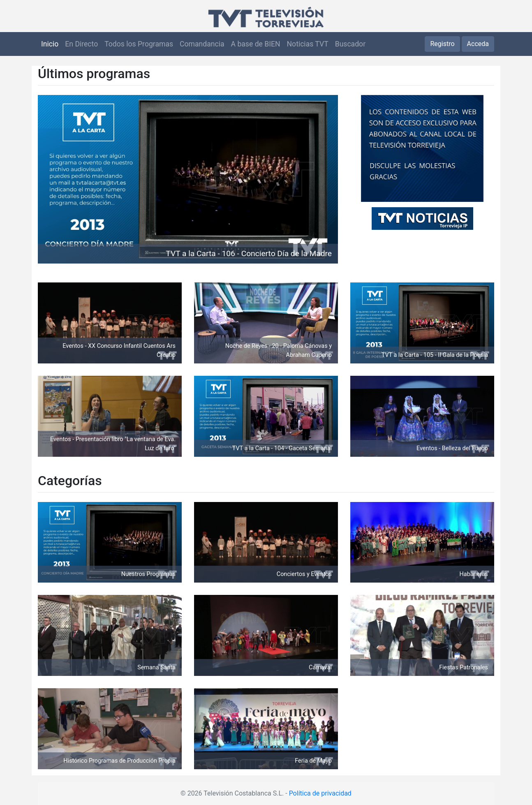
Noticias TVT (308, 44)
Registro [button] (442, 44)
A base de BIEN (256, 44)
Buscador (350, 44)
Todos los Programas (139, 44)
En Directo (81, 44)
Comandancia (202, 44)
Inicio (50, 44)
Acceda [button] (478, 44)
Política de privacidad (320, 793)
